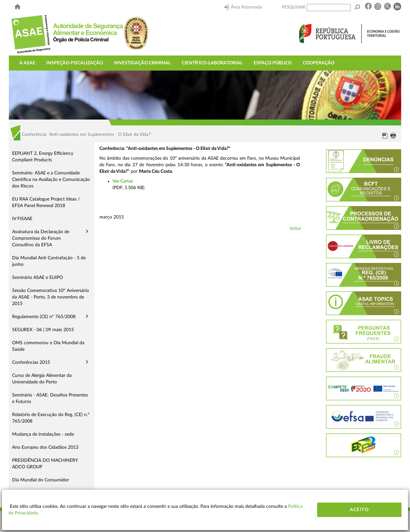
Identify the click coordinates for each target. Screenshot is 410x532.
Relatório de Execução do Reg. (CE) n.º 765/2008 (51, 418)
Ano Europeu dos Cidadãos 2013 (45, 447)
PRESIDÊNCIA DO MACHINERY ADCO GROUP (45, 464)
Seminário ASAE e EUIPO (37, 278)
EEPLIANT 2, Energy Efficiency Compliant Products (43, 157)
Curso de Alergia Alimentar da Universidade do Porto (42, 379)
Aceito (359, 510)
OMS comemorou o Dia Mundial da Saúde (48, 346)
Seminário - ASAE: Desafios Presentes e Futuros (50, 398)
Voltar (295, 229)
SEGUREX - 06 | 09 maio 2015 (43, 330)
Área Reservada (243, 7)
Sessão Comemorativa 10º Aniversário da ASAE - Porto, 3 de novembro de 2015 (51, 297)
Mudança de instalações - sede (43, 434)
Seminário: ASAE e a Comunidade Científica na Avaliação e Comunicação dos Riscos (51, 180)
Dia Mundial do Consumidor (41, 480)
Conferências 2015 (31, 363)
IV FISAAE (22, 219)
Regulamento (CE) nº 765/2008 (44, 317)
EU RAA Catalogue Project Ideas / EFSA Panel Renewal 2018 (46, 202)
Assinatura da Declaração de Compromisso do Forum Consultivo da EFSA (41, 238)
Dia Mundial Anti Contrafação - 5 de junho (49, 261)
